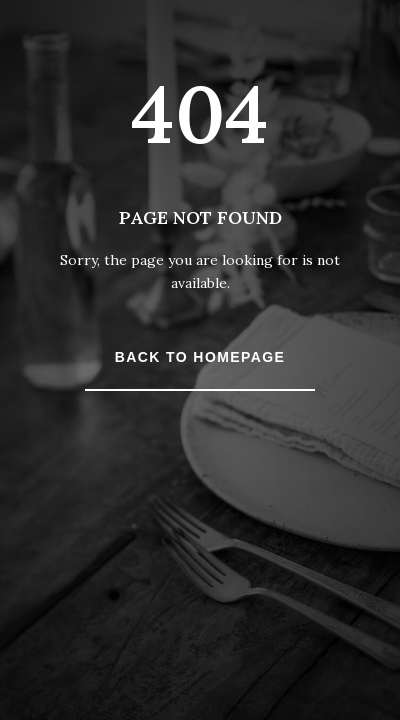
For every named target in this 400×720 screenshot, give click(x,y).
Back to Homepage (200, 357)
